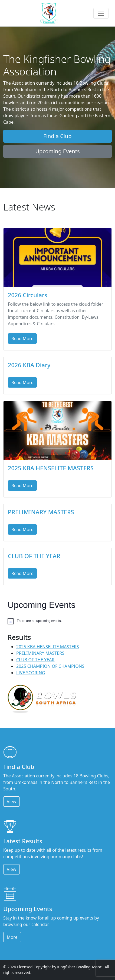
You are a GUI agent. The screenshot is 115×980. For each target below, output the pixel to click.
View (11, 802)
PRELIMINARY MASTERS (41, 512)
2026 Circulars (28, 295)
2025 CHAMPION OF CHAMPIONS (50, 666)
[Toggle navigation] (101, 13)
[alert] (57, 621)
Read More (22, 339)
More (12, 937)
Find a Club (57, 136)
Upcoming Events (57, 151)
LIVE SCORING (31, 673)
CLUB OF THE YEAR (34, 556)
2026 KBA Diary (29, 365)
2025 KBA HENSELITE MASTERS (51, 468)
